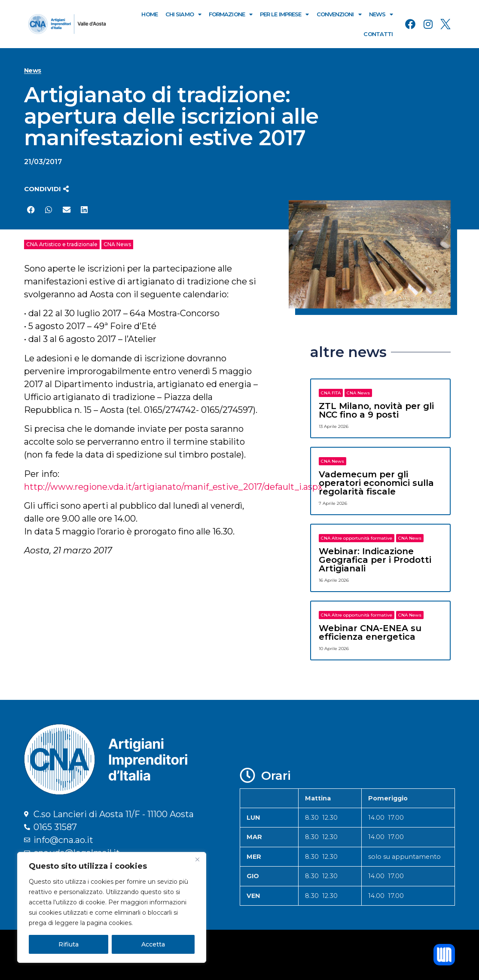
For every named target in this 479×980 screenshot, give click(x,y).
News (381, 14)
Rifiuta (69, 944)
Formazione (230, 14)
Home (149, 14)
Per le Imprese (284, 14)
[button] (46, 189)
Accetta (153, 944)
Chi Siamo (183, 14)
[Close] (197, 859)
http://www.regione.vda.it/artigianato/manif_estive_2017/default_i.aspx (173, 487)
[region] (112, 907)
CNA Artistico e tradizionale (62, 244)
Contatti (378, 34)
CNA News (117, 244)
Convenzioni (339, 14)
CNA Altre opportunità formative (357, 538)
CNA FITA (331, 393)
